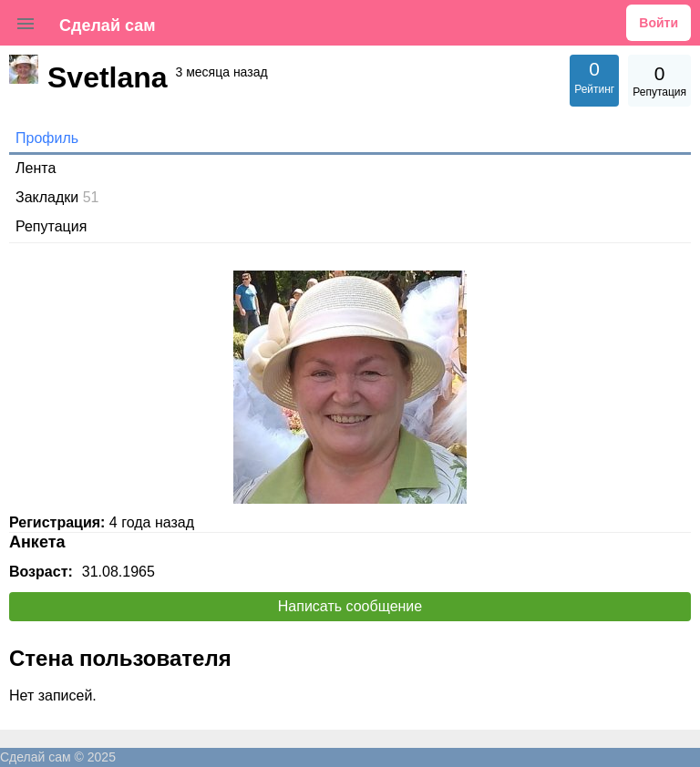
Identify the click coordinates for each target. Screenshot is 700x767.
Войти (659, 23)
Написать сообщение (350, 606)
